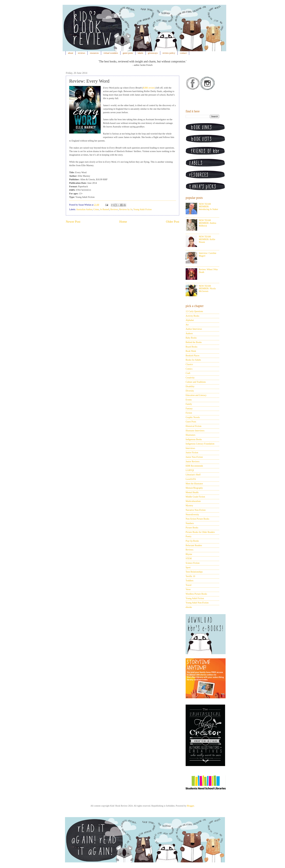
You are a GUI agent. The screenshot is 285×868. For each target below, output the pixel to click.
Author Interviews (194, 329)
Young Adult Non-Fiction (197, 603)
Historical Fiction (193, 426)
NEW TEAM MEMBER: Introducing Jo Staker (209, 207)
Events (189, 400)
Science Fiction (193, 563)
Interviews (190, 448)
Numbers (190, 523)
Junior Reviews (193, 462)
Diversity (190, 391)
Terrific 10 (190, 576)
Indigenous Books (194, 439)
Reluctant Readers (194, 545)
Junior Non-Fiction (194, 457)
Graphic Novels (193, 417)
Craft (188, 373)
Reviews (114, 209)
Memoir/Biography (194, 488)
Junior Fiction (192, 453)
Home (123, 222)
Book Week (191, 351)
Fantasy (189, 409)
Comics (189, 369)
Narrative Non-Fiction (196, 510)
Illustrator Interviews (195, 431)
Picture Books (192, 528)
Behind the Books (194, 342)
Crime (96, 209)
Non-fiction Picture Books (197, 519)
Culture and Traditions (196, 382)
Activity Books (192, 316)
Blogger (190, 806)
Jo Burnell (105, 209)
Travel (189, 585)
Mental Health (192, 492)
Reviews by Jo (126, 209)
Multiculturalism (193, 501)
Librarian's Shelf (193, 475)
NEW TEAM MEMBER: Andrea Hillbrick (208, 223)
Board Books (192, 347)
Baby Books (191, 338)
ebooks (189, 607)
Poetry (189, 536)
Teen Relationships (194, 572)
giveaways (153, 53)
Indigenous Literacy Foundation (200, 444)
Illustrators (191, 435)
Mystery (189, 506)
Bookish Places (193, 356)
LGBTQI (190, 470)
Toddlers (190, 581)
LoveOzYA (191, 479)
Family (189, 404)
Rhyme (189, 554)
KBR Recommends (194, 466)
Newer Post (73, 222)
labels (140, 53)
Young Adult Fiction (142, 209)
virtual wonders (111, 53)
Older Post (173, 222)
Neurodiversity (192, 515)
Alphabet (190, 320)
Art (187, 325)
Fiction (189, 413)
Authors (189, 333)
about (71, 53)
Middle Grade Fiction (195, 497)
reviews (82, 53)
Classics (189, 364)
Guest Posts (191, 422)
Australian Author (84, 209)
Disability (190, 386)
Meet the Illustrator (194, 484)
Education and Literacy (196, 395)
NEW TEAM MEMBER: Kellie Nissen (207, 239)
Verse (188, 589)
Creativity (190, 378)
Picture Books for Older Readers (200, 532)
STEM (189, 559)
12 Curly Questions (194, 311)
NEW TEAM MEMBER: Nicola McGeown (207, 289)
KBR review (149, 88)
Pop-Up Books (192, 541)
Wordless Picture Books (196, 594)
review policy (169, 53)
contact (183, 53)
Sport (188, 567)
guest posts (128, 53)
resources (94, 53)
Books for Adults (193, 360)
